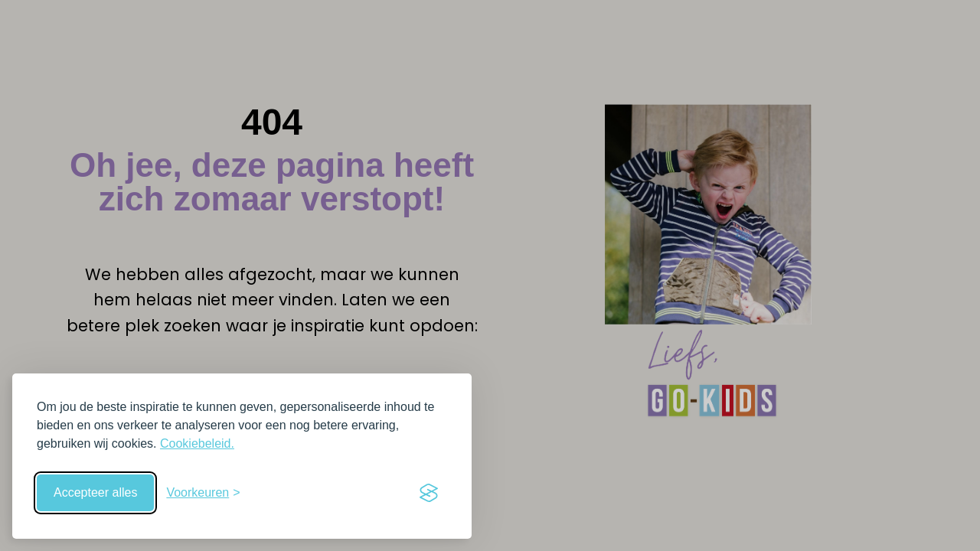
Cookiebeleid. (197, 443)
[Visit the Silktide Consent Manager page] (429, 493)
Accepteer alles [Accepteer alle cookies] (95, 492)
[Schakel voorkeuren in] (203, 493)
